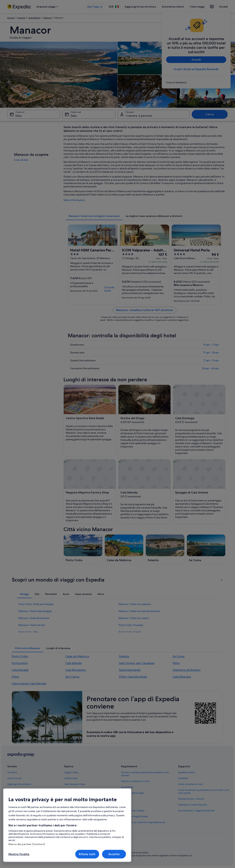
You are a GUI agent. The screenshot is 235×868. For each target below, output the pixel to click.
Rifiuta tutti (87, 854)
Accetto (114, 854)
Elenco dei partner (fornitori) (27, 844)
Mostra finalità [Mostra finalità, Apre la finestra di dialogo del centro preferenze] (19, 854)
